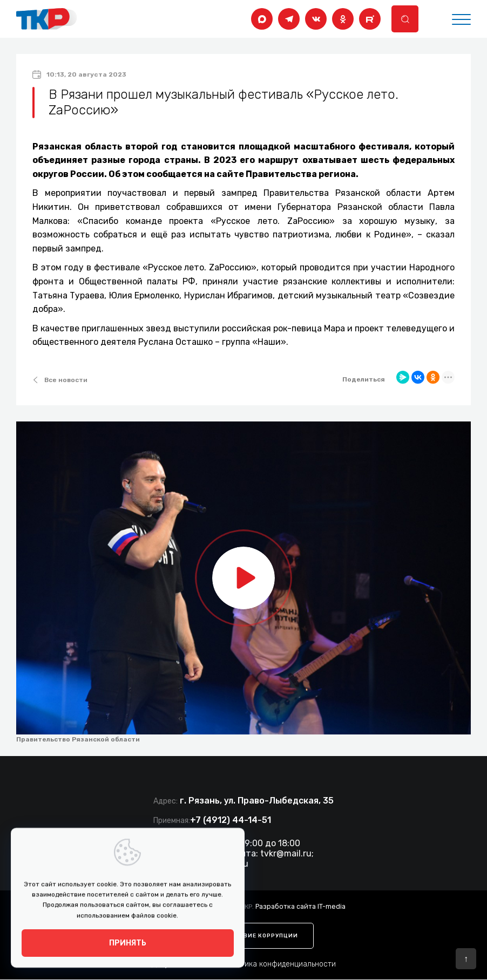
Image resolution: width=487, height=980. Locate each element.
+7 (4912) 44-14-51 (231, 820)
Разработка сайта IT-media (300, 906)
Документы (171, 965)
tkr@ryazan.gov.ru (211, 864)
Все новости (60, 380)
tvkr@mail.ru (286, 853)
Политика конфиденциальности (279, 965)
